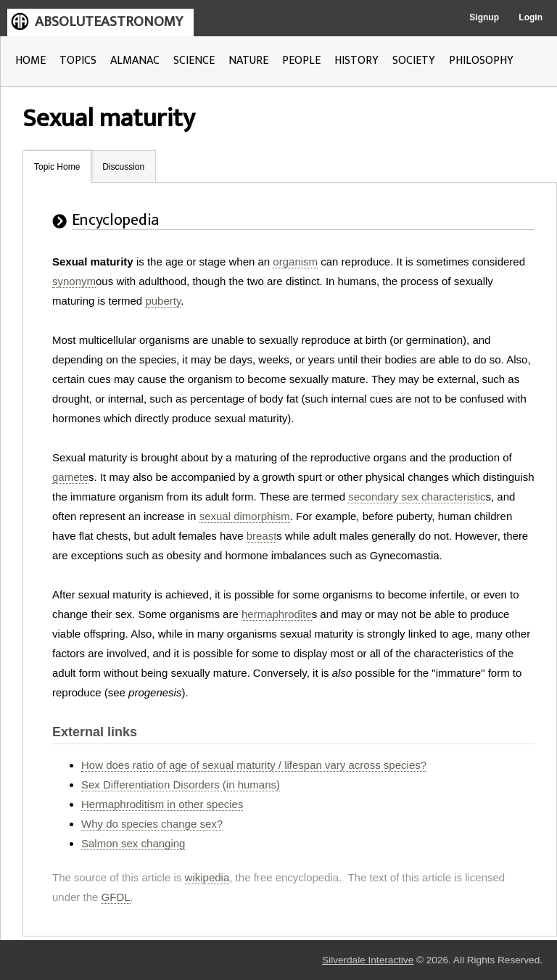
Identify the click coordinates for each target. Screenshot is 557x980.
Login (531, 17)
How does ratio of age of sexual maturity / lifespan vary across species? (254, 765)
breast (262, 536)
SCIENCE (194, 61)
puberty (163, 301)
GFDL (116, 897)
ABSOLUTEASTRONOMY (109, 22)
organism (295, 262)
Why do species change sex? (152, 824)
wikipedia (207, 877)
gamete (70, 477)
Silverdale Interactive (368, 960)
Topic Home (57, 167)
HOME (30, 61)
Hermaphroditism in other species (162, 804)
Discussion (123, 167)
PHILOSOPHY (481, 61)
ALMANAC (135, 61)
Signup (484, 17)
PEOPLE (301, 61)
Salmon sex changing (133, 843)
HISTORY (356, 61)
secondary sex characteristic (417, 497)
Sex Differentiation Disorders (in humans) (181, 785)
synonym (74, 281)
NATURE (248, 61)
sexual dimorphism (245, 516)
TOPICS (78, 61)
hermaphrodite (277, 614)
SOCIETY (414, 61)
